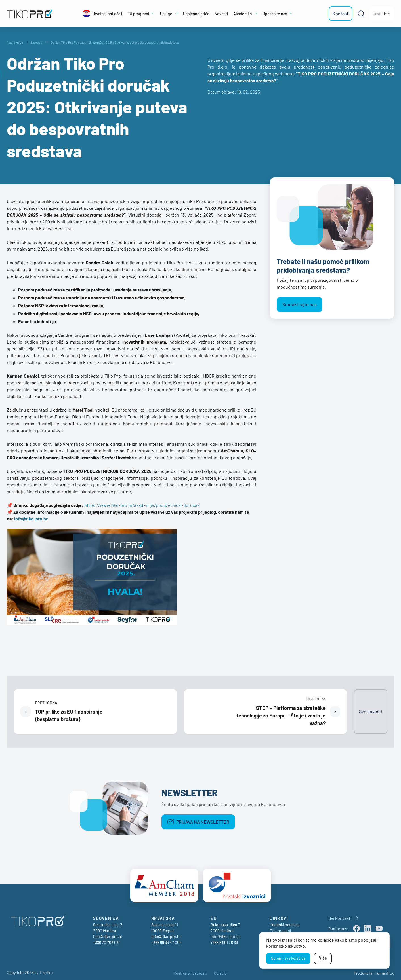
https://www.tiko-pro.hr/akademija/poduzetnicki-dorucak (142, 505)
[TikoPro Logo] (32, 14)
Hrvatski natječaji (285, 921)
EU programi (280, 927)
